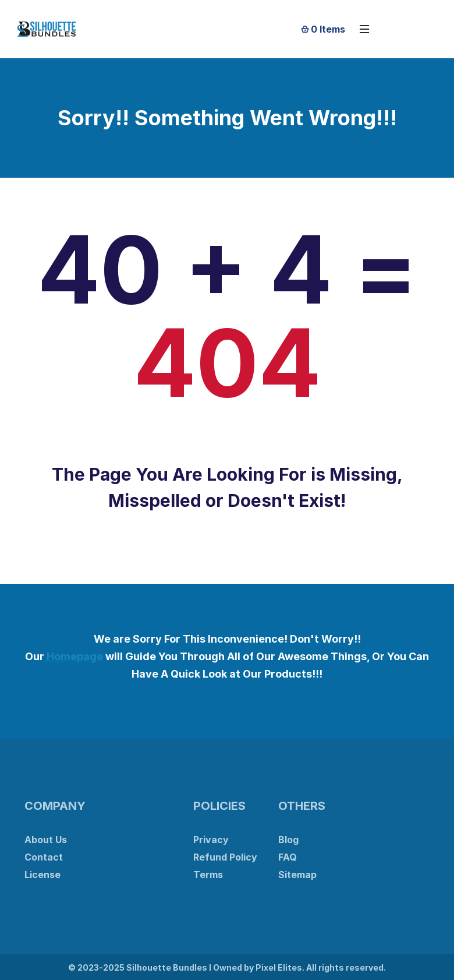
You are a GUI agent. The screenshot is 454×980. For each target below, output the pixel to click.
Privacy (211, 840)
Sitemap (297, 875)
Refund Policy (225, 857)
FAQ (288, 857)
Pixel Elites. (280, 967)
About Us (46, 840)
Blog (288, 840)
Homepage (75, 656)
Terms (208, 875)
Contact (44, 857)
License (42, 875)
